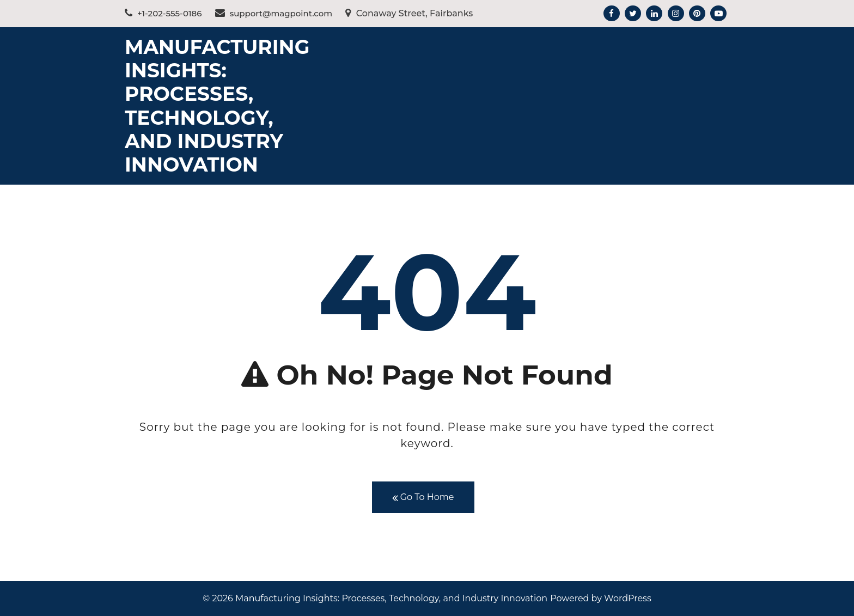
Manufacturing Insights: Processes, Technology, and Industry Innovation (217, 106)
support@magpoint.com (274, 13)
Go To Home (423, 498)
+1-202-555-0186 (163, 13)
